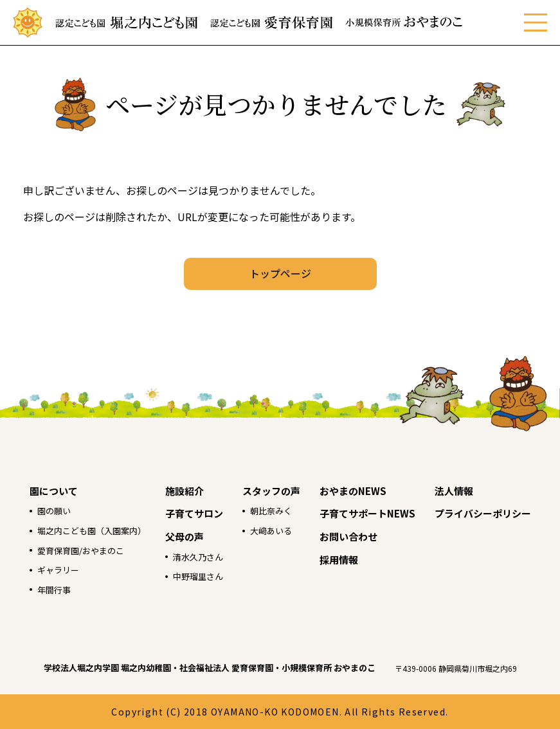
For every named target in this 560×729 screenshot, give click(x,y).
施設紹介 (185, 491)
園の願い (54, 511)
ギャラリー (58, 570)
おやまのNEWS (353, 491)
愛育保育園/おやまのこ (81, 551)
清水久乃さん (198, 557)
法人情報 (454, 491)
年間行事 (54, 590)
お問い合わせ (348, 536)
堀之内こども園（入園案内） (92, 531)
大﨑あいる (271, 531)
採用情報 (339, 560)
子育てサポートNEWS (367, 513)
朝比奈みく (271, 511)
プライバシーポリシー (483, 513)
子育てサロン (194, 513)
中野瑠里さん (198, 576)
